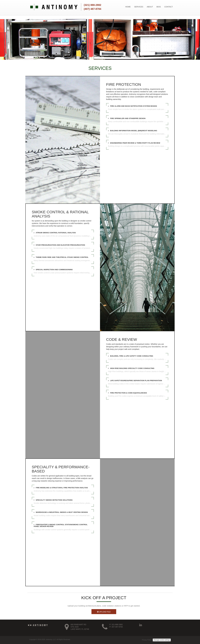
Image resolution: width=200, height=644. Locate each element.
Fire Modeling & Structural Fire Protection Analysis (62, 488)
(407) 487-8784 (93, 9)
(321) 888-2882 (93, 5)
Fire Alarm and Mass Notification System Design (133, 106)
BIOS (159, 7)
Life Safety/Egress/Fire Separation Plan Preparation (136, 381)
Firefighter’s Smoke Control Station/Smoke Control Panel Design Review (61, 526)
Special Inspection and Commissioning (54, 270)
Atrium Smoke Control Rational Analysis (56, 233)
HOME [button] (128, 7)
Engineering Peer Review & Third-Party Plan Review (135, 143)
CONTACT (169, 7)
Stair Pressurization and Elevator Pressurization (60, 245)
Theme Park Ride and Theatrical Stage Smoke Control (62, 257)
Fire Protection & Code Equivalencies (129, 393)
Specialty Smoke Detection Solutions (54, 500)
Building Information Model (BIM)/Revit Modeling (134, 131)
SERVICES (139, 7)
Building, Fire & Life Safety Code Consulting (132, 356)
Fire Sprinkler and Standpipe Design (128, 118)
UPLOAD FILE (104, 612)
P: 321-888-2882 (116, 625)
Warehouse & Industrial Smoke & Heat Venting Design (62, 512)
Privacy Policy (147, 640)
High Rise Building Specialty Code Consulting (132, 368)
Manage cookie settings (162, 640)
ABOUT (150, 7)
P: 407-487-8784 (116, 627)
